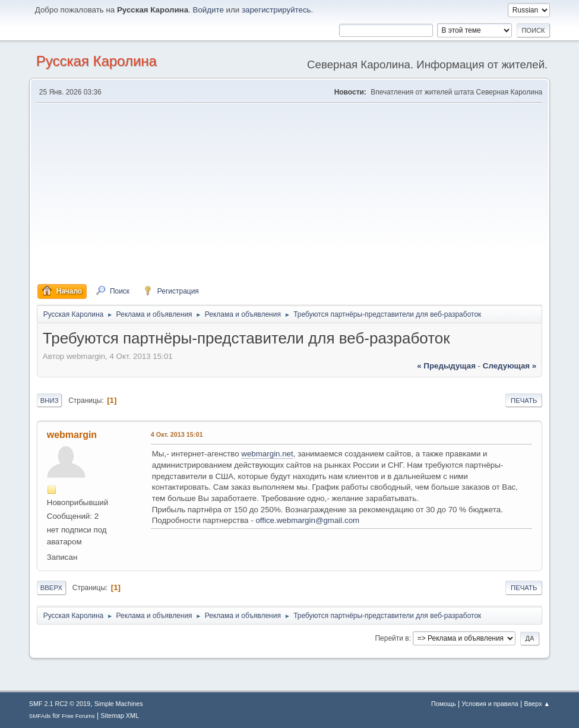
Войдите (208, 10)
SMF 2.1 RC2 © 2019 (60, 704)
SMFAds (40, 716)
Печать (524, 401)
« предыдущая (446, 366)
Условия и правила (490, 704)
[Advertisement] (290, 194)
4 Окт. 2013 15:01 (177, 434)
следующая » (510, 366)
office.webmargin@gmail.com (307, 520)
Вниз (50, 401)
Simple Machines (119, 704)
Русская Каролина (96, 61)
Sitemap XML (120, 716)
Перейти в (392, 638)
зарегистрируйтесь (276, 10)
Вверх (51, 588)
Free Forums (78, 716)
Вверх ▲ (537, 704)
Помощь (444, 704)
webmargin (72, 435)
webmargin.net (267, 454)
